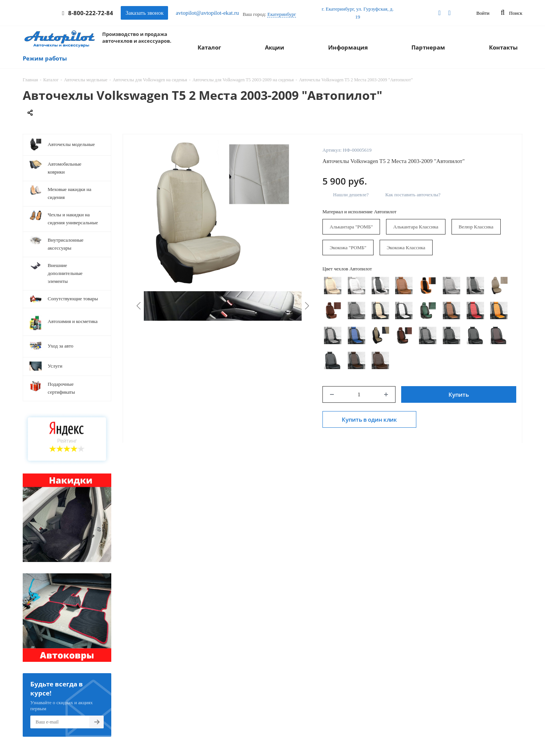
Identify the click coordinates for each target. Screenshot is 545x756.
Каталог (209, 47)
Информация (348, 47)
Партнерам (428, 47)
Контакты (503, 47)
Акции (275, 47)
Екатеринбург (282, 14)
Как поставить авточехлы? (413, 195)
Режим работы (45, 58)
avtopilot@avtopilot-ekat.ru (207, 13)
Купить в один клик (369, 419)
